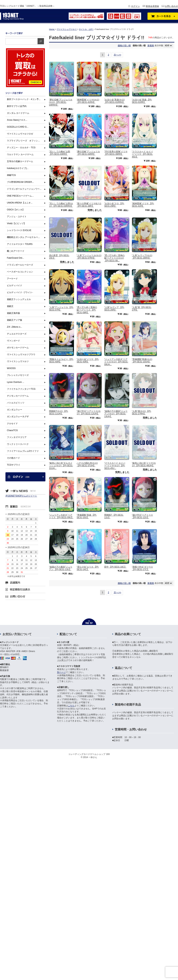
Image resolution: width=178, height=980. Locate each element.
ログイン (135, 6)
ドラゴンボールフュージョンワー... (24, 189)
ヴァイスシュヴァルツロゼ (20, 134)
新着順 (151, 46)
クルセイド (12, 423)
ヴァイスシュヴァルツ (18, 361)
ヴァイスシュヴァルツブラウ (21, 354)
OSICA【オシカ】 (16, 210)
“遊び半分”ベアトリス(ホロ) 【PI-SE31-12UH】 (89, 412)
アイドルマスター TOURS (20, 244)
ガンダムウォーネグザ (18, 417)
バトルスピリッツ (16, 403)
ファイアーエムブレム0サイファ (23, 451)
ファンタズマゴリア (17, 437)
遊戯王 (10, 306)
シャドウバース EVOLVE (19, 230)
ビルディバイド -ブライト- (20, 292)
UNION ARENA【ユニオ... (20, 203)
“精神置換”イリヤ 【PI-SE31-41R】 (143, 205)
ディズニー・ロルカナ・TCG (21, 148)
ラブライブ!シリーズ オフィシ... (23, 141)
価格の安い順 (124, 46)
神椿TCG (11, 175)
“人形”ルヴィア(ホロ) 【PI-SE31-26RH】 (142, 257)
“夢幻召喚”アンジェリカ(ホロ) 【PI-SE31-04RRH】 (61, 102)
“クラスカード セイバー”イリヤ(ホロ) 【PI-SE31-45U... (115, 466)
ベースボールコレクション (20, 272)
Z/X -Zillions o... (14, 327)
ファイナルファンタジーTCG (21, 389)
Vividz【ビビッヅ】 (16, 223)
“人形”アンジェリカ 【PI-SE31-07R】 (61, 309)
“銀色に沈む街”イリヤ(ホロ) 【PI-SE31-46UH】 (144, 464)
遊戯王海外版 (13, 313)
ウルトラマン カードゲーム (20, 154)
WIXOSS (11, 368)
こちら (71, 706)
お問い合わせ (171, 6)
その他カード (13, 458)
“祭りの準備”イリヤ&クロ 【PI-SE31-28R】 (89, 205)
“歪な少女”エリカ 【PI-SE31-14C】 (88, 568)
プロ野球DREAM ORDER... (20, 182)
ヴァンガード (13, 341)
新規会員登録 (152, 6)
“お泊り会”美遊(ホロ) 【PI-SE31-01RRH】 (114, 101)
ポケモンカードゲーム (18, 348)
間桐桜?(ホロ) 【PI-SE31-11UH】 (59, 412)
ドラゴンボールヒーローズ (20, 265)
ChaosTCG (12, 430)
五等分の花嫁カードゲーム (20, 161)
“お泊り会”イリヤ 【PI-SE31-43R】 (88, 360)
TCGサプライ (14, 465)
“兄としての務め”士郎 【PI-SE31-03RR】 (60, 153)
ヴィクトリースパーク (18, 444)
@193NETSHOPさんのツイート (21, 496)
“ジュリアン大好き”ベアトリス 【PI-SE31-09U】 (61, 516)
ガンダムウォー (15, 410)
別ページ (61, 672)
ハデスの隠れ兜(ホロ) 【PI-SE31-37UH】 (87, 464)
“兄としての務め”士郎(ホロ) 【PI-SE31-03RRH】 (61, 205)
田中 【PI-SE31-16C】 (115, 567)
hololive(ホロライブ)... (18, 168)
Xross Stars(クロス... (17, 120)
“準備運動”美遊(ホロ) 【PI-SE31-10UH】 (142, 360)
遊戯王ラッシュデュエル (19, 299)
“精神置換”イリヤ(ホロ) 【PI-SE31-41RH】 (88, 101)
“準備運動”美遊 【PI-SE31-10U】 (87, 516)
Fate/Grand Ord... (15, 258)
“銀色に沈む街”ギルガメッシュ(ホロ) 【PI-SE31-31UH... (61, 466)
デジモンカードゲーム (18, 396)
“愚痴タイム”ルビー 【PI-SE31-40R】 (61, 360)
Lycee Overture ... (16, 382)
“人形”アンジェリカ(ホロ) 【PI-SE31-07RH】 (89, 257)
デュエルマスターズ (17, 334)
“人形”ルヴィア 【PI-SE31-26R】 (114, 309)
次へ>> (117, 55)
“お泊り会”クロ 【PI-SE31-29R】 (114, 205)
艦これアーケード (16, 251)
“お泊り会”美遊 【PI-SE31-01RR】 (142, 101)
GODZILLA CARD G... (18, 127)
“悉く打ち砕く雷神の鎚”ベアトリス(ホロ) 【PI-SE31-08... (114, 258)
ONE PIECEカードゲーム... (20, 196)
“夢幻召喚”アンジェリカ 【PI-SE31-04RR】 (88, 153)
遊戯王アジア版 (15, 320)
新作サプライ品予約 (17, 106)
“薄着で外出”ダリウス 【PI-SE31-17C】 (142, 568)
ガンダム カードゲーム (18, 113)
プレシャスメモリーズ (18, 375)
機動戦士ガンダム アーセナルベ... (23, 237)
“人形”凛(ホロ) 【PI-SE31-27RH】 (142, 412)
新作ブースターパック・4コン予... (24, 99)
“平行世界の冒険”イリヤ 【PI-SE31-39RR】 (116, 153)
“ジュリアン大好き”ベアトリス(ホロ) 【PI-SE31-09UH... (116, 362)
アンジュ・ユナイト (17, 217)
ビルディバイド (15, 286)
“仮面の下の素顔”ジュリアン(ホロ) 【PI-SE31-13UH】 (116, 414)
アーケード (12, 279)
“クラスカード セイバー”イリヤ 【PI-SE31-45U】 (142, 154)
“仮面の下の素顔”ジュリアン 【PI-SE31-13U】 (61, 568)
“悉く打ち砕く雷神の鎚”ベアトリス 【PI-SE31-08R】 (87, 310)
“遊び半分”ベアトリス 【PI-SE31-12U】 (142, 516)
